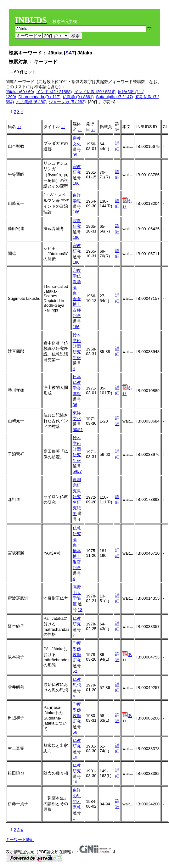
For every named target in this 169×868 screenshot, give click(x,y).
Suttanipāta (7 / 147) (115, 97)
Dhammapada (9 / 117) (39, 97)
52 (75, 671)
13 (80, 610)
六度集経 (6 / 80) (31, 102)
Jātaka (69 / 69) (20, 92)
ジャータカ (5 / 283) (67, 102)
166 (76, 183)
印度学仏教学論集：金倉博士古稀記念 (77, 293)
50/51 (78, 430)
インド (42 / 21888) (54, 92)
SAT (70, 53)
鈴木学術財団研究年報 (77, 346)
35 (75, 155)
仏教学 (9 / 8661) (78, 97)
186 (76, 237)
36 (75, 405)
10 (75, 757)
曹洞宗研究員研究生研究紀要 (77, 497)
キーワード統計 (20, 840)
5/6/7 (77, 471)
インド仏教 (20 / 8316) (95, 92)
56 (75, 732)
